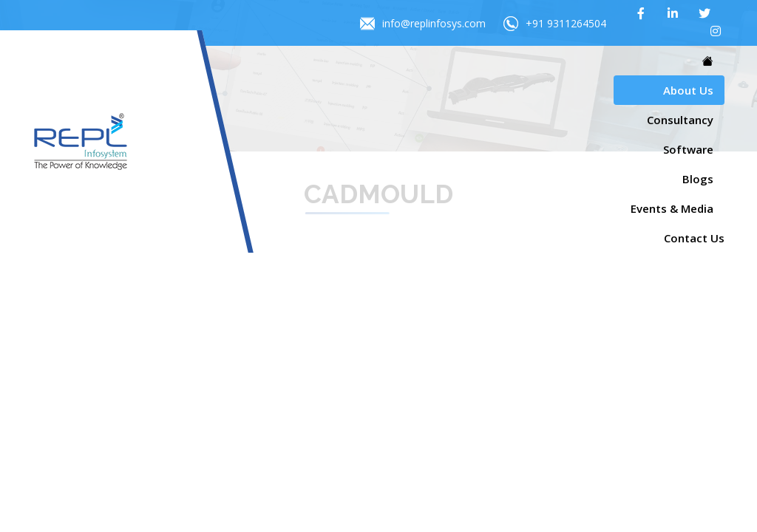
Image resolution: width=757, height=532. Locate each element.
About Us (688, 90)
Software (688, 149)
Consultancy (680, 120)
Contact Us (694, 238)
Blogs (698, 179)
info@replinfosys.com (423, 24)
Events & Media (672, 208)
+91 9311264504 (555, 24)
